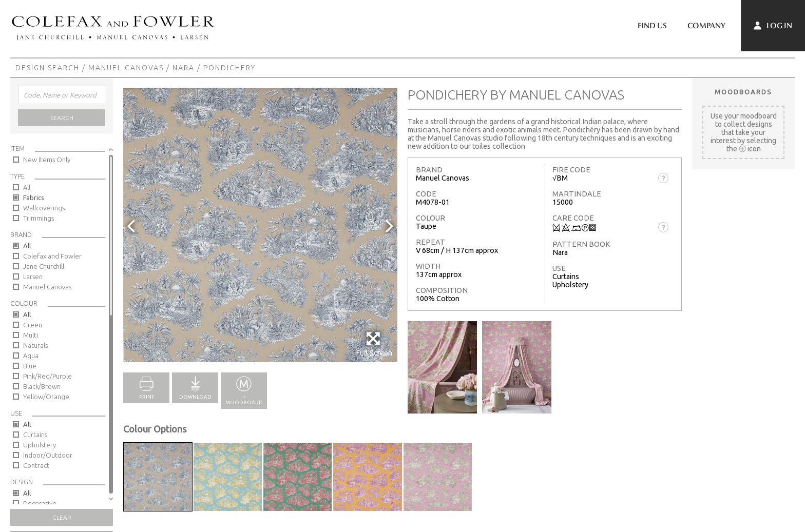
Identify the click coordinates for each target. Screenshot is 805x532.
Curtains (35, 435)
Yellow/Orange (46, 397)
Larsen (33, 277)
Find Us (652, 26)
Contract (36, 465)
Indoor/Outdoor (48, 455)
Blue (30, 366)
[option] (260, 225)
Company (706, 26)
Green (33, 325)
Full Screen (374, 344)
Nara (184, 68)
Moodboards (743, 92)
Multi (31, 335)
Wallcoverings (44, 208)
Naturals (35, 345)
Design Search (47, 68)
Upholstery (40, 445)
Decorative (40, 503)
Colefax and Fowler (52, 256)
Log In (773, 26)
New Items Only (47, 160)
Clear (62, 517)
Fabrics (34, 198)
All (27, 187)
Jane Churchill (44, 266)
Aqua (31, 356)
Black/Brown (42, 386)
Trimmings (39, 218)
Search (62, 118)
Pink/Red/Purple (47, 376)
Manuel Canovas (126, 68)
